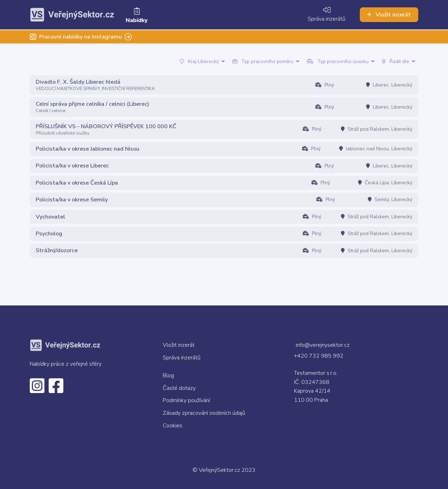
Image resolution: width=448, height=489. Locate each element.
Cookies (173, 426)
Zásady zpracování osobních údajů (204, 413)
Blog (168, 376)
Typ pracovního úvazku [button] (341, 61)
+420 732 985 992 (319, 356)
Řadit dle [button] (399, 61)
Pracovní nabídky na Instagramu (81, 36)
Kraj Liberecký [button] (202, 61)
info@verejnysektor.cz (323, 345)
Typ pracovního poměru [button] (266, 61)
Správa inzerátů (327, 15)
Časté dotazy (179, 388)
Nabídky (137, 16)
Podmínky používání (186, 400)
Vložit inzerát (389, 14)
